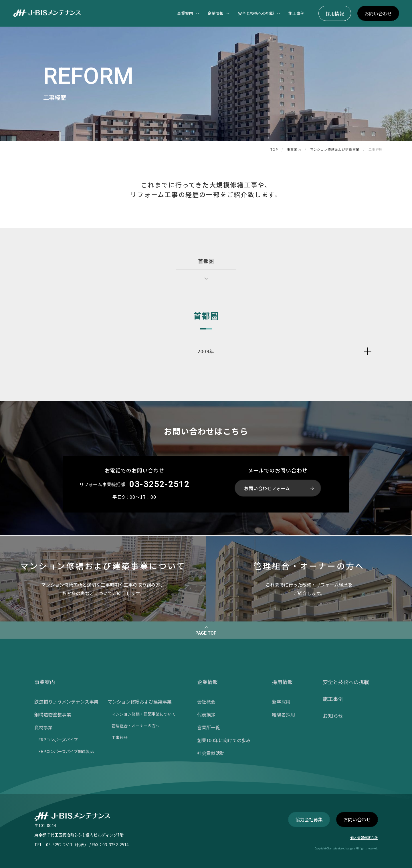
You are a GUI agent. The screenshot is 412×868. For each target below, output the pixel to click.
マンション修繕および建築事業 (335, 149)
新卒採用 (281, 702)
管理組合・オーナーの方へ (136, 726)
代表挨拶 (206, 714)
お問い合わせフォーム (267, 488)
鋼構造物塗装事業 (53, 714)
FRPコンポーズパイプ (58, 740)
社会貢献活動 (211, 753)
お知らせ (333, 716)
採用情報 (335, 13)
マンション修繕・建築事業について (144, 714)
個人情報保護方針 (364, 838)
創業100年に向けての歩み (224, 740)
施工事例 (296, 13)
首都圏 (206, 261)
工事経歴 (376, 149)
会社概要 (206, 702)
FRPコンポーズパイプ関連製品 (66, 751)
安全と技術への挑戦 (346, 682)
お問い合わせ (378, 13)
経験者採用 (284, 714)
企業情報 (207, 682)
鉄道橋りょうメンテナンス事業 (66, 702)
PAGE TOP (206, 633)
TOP (274, 149)
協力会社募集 (309, 819)
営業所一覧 (209, 727)
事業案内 (294, 149)
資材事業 (43, 727)
